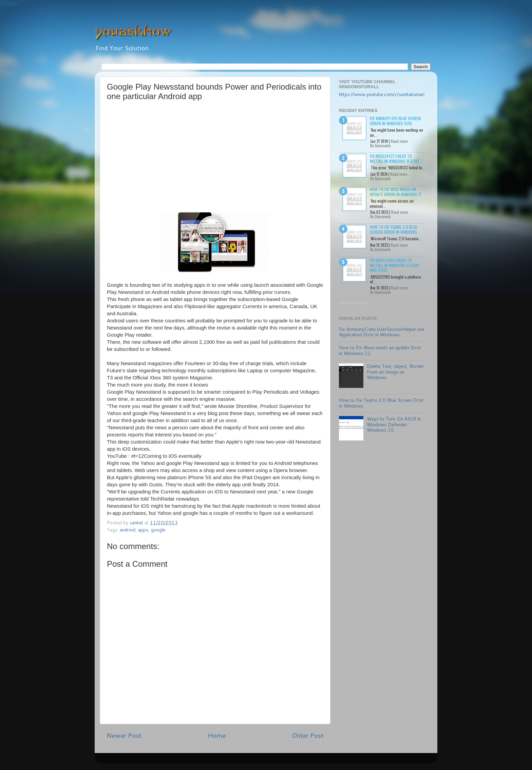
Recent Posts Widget (353, 303)
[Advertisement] (167, 159)
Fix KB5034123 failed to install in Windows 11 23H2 (395, 158)
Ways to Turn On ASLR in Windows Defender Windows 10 (394, 424)
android (128, 530)
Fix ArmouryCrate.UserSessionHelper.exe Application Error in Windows (382, 332)
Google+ (10, 4)
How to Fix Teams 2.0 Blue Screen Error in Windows (394, 229)
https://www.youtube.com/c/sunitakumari (382, 94)
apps (143, 530)
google (158, 530)
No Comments (381, 146)
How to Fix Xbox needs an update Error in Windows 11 (395, 192)
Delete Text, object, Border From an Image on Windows (395, 371)
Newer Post (124, 735)
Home (217, 735)
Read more (399, 141)
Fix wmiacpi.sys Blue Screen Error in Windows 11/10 (395, 121)
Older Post (308, 735)
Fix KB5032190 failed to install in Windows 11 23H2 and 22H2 (395, 265)
